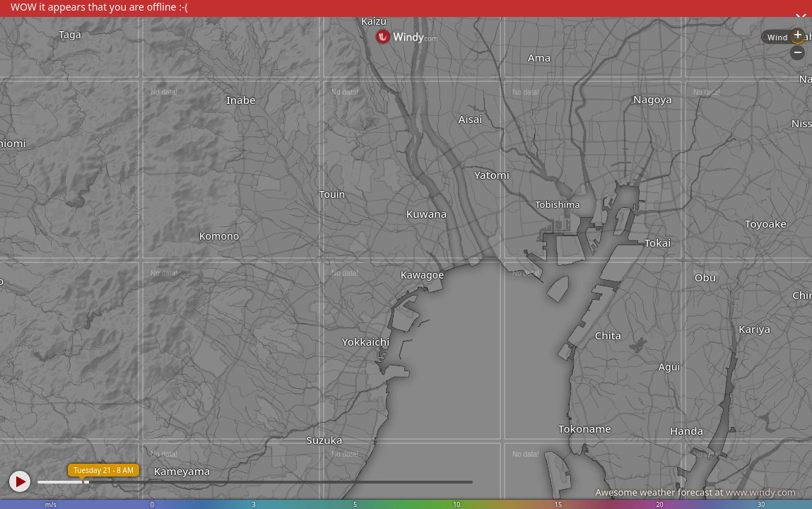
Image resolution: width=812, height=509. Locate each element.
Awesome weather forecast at (695, 492)
